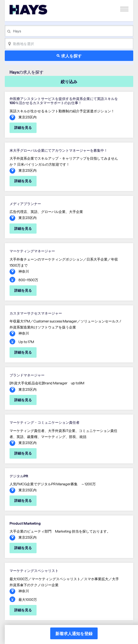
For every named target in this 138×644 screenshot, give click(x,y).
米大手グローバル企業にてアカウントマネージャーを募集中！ (59, 150)
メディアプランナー (25, 204)
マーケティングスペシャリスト (34, 571)
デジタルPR (19, 476)
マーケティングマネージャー (32, 251)
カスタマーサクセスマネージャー (36, 313)
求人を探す (71, 56)
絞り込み (69, 81)
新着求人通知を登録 (74, 633)
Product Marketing (25, 523)
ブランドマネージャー (27, 375)
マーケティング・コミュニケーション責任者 (45, 422)
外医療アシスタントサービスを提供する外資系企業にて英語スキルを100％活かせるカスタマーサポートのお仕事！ (64, 101)
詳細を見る (23, 127)
